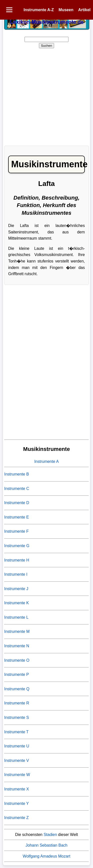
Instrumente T (16, 732)
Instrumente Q (17, 689)
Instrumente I (16, 574)
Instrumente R (17, 703)
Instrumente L (16, 617)
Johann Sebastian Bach (46, 845)
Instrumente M (17, 631)
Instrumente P (17, 674)
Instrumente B (17, 474)
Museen (66, 10)
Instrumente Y (16, 803)
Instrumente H (17, 560)
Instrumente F (16, 531)
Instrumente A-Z (39, 10)
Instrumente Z (16, 818)
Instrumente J (16, 589)
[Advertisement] (46, 95)
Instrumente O (17, 660)
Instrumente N (17, 646)
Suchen (46, 46)
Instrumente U (17, 746)
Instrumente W (17, 775)
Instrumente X (17, 789)
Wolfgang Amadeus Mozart (47, 856)
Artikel (84, 10)
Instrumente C (17, 489)
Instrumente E (17, 517)
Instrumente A (46, 461)
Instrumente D (17, 503)
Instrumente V (17, 760)
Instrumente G (17, 546)
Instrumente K (17, 603)
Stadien (50, 835)
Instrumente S (17, 717)
